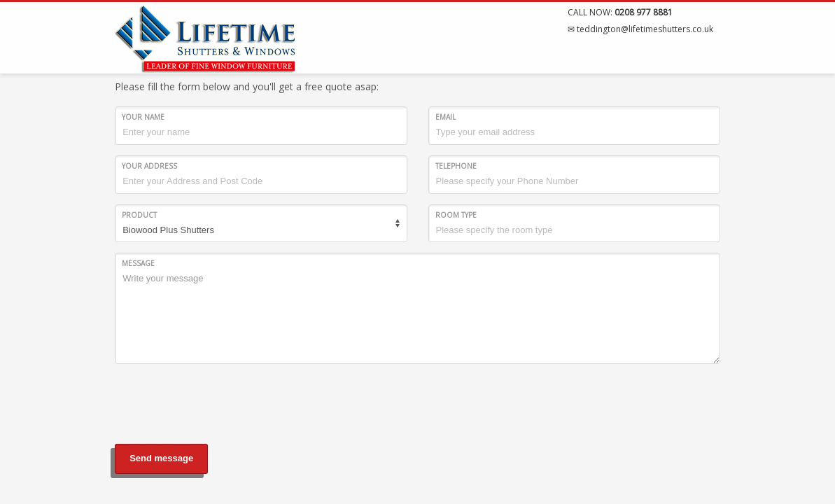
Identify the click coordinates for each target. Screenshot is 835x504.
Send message (161, 458)
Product (139, 215)
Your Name (143, 117)
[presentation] (221, 402)
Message (138, 263)
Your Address (149, 166)
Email (445, 117)
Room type (456, 215)
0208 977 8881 (644, 12)
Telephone (456, 166)
